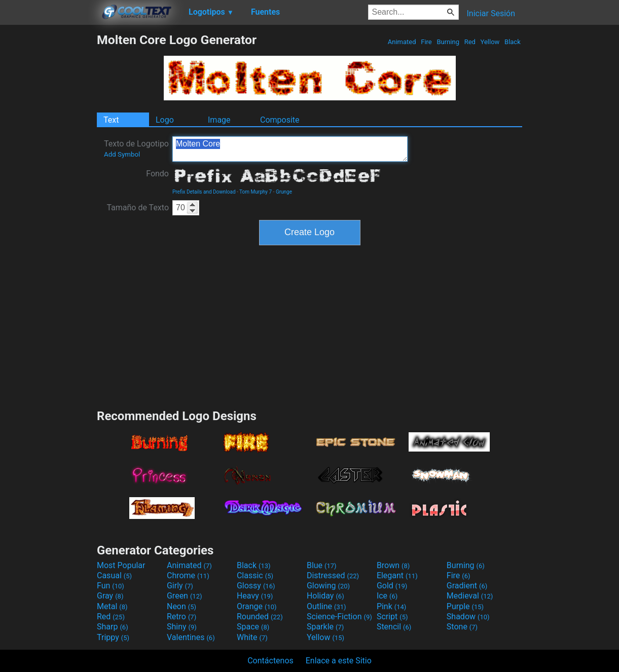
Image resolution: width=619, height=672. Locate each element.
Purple (465, 606)
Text (111, 120)
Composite (280, 120)
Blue (322, 565)
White (252, 637)
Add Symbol (122, 154)
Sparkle (325, 627)
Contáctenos (270, 661)
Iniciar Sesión (491, 13)
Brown (393, 565)
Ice (387, 596)
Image (219, 120)
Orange (257, 606)
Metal (112, 606)
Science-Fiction (339, 617)
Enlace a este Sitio (339, 661)
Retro (181, 617)
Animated (402, 42)
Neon (181, 606)
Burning (448, 42)
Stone (462, 627)
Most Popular (121, 565)
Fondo (157, 174)
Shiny (182, 627)
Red (470, 42)
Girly (180, 586)
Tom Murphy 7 (256, 192)
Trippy (113, 637)
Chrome (188, 575)
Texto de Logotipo (136, 148)
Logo (165, 120)
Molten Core (290, 149)
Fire (426, 42)
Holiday (325, 596)
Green (185, 596)
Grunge (284, 192)
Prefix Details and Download (204, 192)
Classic (255, 575)
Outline (326, 606)
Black (513, 42)
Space (253, 627)
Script (392, 617)
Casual (114, 575)
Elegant (397, 575)
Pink (392, 606)
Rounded (260, 617)
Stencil (394, 627)
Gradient (467, 586)
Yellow (490, 42)
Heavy (255, 596)
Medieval (470, 596)
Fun (111, 586)
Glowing (328, 586)
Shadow (468, 617)
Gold (392, 586)
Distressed (333, 575)
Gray (110, 596)
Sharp (113, 627)
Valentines (191, 637)
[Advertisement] (48, 184)
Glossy (256, 586)
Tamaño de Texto (138, 208)
